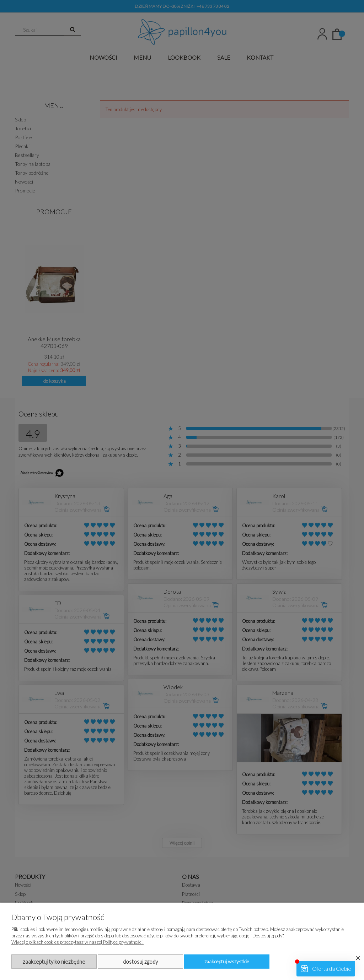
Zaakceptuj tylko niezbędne (54, 962)
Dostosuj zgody (140, 962)
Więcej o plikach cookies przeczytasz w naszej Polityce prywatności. (77, 942)
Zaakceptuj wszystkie (227, 961)
